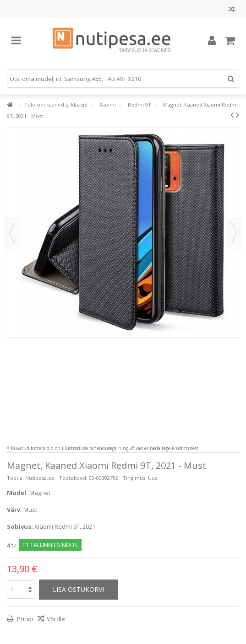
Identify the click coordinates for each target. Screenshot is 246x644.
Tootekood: (73, 478)
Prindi (24, 619)
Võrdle (56, 619)
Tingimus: (135, 478)
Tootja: (15, 478)
